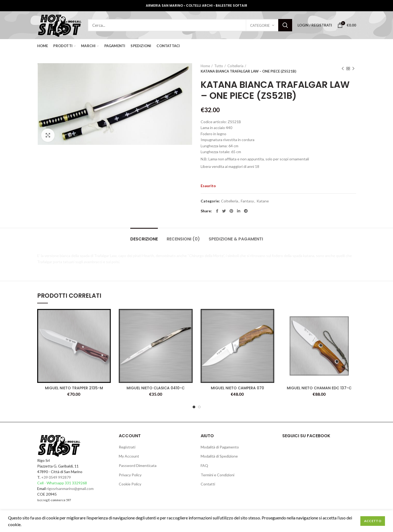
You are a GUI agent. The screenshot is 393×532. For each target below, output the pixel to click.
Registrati (127, 447)
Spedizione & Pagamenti (236, 239)
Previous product (343, 69)
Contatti (208, 484)
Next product (353, 69)
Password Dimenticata (138, 465)
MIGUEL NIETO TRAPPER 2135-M (74, 388)
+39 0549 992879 (56, 477)
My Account (129, 456)
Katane (263, 201)
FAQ (204, 465)
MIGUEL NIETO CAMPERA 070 (237, 388)
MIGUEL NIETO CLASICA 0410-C (156, 388)
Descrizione (144, 239)
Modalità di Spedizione (219, 456)
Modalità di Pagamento (220, 447)
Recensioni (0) (183, 239)
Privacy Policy (130, 475)
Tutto (219, 66)
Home (205, 66)
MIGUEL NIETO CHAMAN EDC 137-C (319, 388)
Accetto (373, 521)
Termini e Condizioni (218, 475)
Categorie (260, 25)
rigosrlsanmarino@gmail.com (70, 488)
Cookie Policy (130, 484)
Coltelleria (235, 66)
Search (285, 25)
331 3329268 (76, 483)
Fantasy (247, 201)
